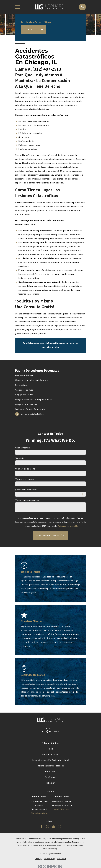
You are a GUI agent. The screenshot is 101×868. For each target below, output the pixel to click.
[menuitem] (50, 375)
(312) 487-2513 (47, 69)
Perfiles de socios (50, 754)
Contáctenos (50, 777)
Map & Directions (39, 813)
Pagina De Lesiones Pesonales (50, 766)
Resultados (50, 771)
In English (50, 783)
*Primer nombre (23, 448)
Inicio (50, 749)
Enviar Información (50, 535)
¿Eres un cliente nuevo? (26, 490)
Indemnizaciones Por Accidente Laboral (50, 760)
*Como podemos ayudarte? (28, 500)
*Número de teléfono (25, 469)
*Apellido (20, 458)
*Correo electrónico (24, 479)
